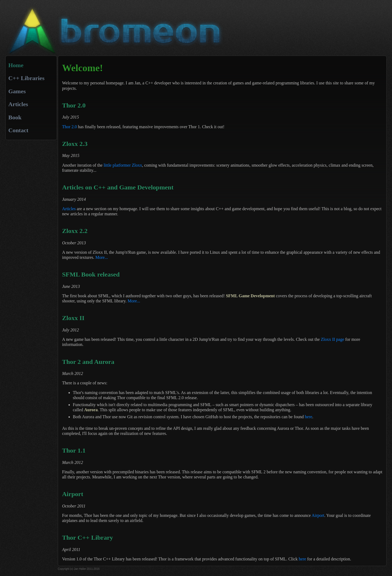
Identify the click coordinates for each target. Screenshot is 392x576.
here (309, 417)
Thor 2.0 (69, 127)
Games (17, 91)
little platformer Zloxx (123, 165)
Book (15, 117)
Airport (318, 515)
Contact (18, 130)
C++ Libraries (26, 78)
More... (102, 257)
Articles (18, 104)
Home (16, 65)
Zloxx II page (332, 339)
